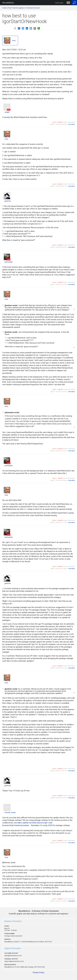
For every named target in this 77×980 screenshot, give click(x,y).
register (60, 122)
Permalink (71, 124)
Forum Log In (59, 3)
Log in (54, 122)
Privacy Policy (38, 973)
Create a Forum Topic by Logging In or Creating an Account (21, 8)
